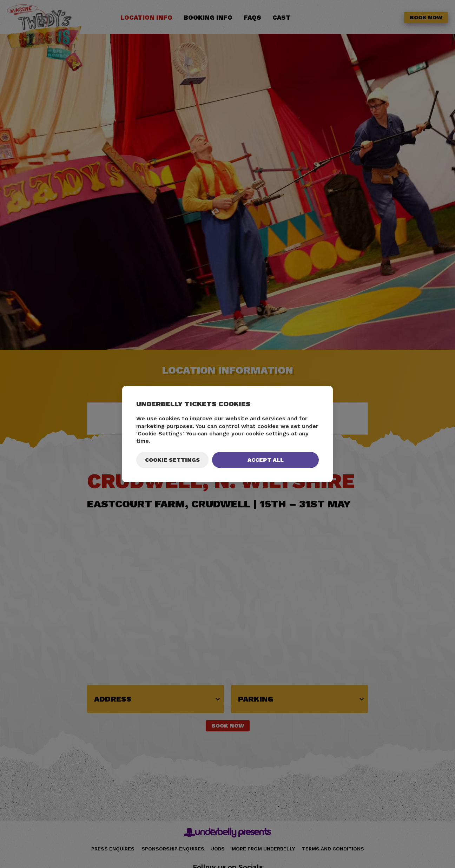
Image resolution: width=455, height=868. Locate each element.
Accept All (266, 460)
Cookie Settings (172, 460)
